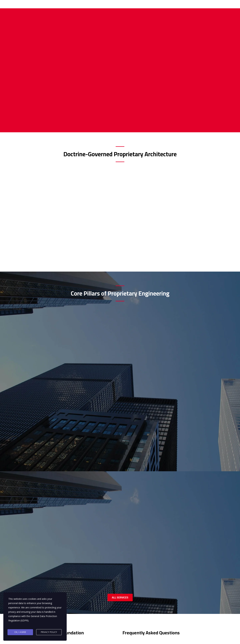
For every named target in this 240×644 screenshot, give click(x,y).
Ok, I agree (20, 633)
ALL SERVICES (120, 380)
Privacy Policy (49, 633)
